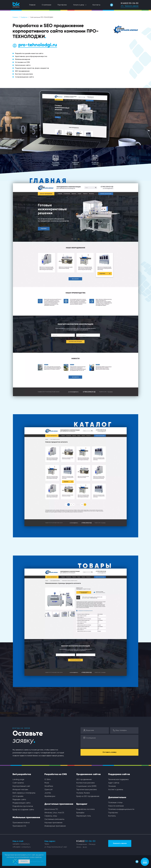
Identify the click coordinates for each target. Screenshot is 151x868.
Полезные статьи (115, 803)
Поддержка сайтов (119, 774)
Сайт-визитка (18, 783)
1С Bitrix (48, 780)
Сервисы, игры (51, 816)
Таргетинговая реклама (87, 790)
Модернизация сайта (21, 803)
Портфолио (62, 5)
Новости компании (116, 806)
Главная (32, 5)
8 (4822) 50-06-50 (130, 3)
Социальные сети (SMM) (86, 786)
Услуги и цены (79, 5)
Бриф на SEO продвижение (88, 796)
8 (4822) (86, 841)
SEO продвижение (84, 780)
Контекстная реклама (85, 783)
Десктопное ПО (51, 809)
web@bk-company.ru (21, 844)
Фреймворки (50, 796)
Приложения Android (21, 823)
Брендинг (82, 804)
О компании (46, 5)
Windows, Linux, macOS (54, 813)
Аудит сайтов (114, 783)
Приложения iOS (19, 826)
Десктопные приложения (59, 804)
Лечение (112, 786)
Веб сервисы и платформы (24, 793)
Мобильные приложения (26, 817)
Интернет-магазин (20, 790)
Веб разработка (22, 774)
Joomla (48, 793)
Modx (47, 783)
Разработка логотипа (85, 809)
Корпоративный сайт (21, 786)
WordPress (49, 786)
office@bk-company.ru (22, 847)
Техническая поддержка (118, 780)
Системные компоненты (54, 819)
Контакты (96, 5)
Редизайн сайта (19, 800)
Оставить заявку (109, 752)
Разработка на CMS (56, 774)
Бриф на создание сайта (23, 810)
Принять (24, 861)
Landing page (18, 780)
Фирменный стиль (84, 816)
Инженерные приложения (55, 826)
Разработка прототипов (23, 806)
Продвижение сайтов (89, 774)
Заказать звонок (130, 6)
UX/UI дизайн (18, 796)
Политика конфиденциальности (121, 809)
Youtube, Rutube (83, 793)
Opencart (48, 790)
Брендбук (80, 813)
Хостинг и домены (116, 790)
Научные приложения (53, 823)
